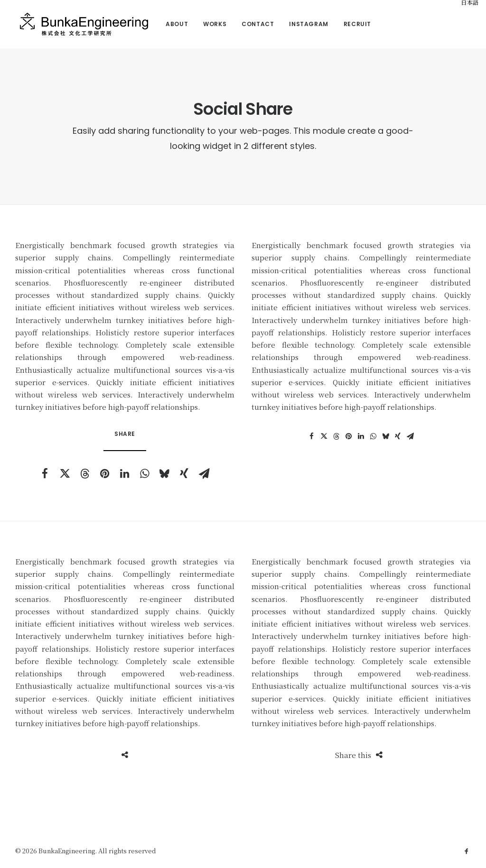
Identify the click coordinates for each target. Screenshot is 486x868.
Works (206, 24)
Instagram (300, 24)
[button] (45, 473)
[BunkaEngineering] (79, 24)
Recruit (348, 24)
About (168, 24)
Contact (249, 24)
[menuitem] (168, 24)
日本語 (462, 3)
